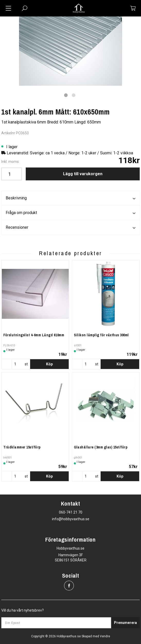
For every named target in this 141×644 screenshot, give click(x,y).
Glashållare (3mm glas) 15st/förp (101, 447)
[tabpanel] (70, 51)
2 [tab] (74, 95)
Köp (49, 364)
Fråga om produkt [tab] (70, 213)
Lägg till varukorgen (83, 174)
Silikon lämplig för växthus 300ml (101, 335)
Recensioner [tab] (70, 228)
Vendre (105, 636)
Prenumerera (125, 623)
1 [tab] (66, 95)
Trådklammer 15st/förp (22, 447)
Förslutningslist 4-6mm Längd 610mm (34, 335)
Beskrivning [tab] (70, 198)
